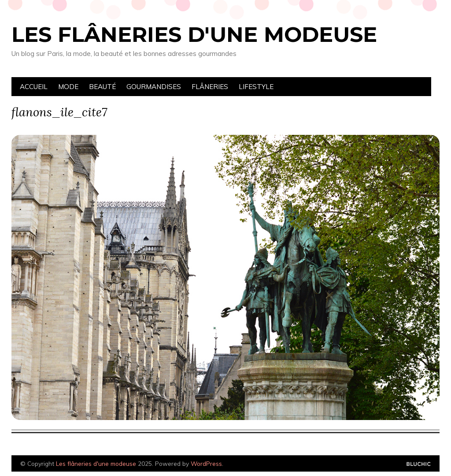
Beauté (102, 87)
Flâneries (210, 87)
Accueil (34, 87)
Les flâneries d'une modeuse (194, 34)
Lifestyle (256, 87)
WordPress (206, 463)
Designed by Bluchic (419, 464)
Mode (68, 87)
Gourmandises (154, 87)
